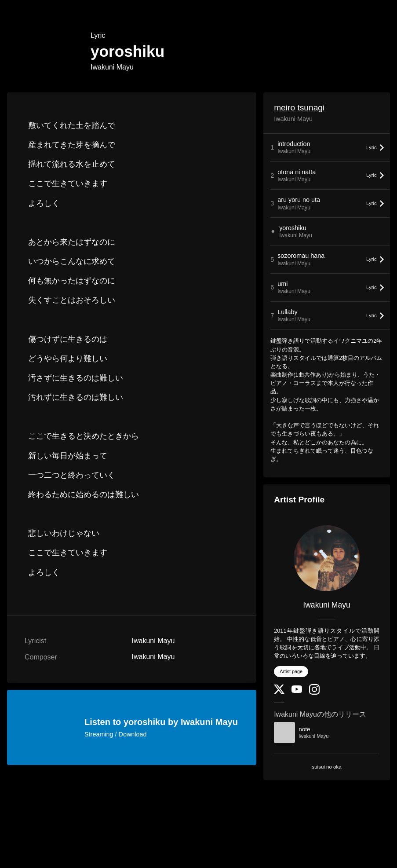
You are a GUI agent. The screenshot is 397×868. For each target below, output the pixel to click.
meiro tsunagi (299, 108)
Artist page (291, 671)
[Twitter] (279, 692)
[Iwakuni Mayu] (327, 558)
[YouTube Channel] (297, 691)
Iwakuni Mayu (112, 67)
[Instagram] (314, 693)
